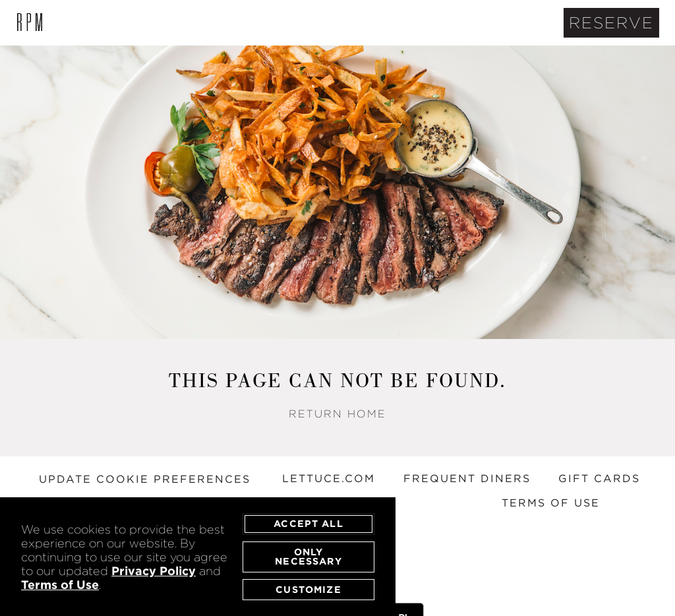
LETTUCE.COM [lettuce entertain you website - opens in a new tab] (329, 478)
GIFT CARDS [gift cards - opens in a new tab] (599, 478)
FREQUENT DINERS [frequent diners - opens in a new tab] (467, 478)
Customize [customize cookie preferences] (308, 589)
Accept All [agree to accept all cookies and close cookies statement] (308, 524)
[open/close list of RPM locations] (30, 23)
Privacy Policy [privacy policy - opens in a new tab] (154, 571)
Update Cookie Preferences (145, 479)
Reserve (611, 23)
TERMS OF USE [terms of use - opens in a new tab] (551, 503)
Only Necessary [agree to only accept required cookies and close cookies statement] (308, 556)
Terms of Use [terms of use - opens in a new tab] (60, 585)
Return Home (337, 414)
